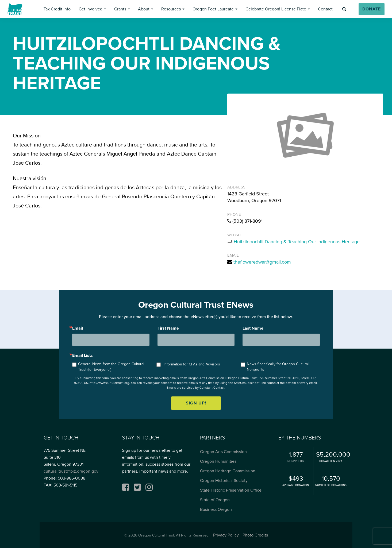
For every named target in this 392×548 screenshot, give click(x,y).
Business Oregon (216, 509)
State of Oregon (215, 500)
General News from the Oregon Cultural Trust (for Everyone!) (111, 367)
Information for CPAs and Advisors (192, 364)
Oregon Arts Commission (223, 452)
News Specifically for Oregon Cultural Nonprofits (278, 367)
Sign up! (196, 403)
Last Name (253, 328)
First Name (168, 328)
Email (78, 328)
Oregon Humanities (218, 461)
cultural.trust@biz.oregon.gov (71, 471)
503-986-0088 (72, 478)
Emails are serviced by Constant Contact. (196, 388)
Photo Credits (255, 535)
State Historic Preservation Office (231, 490)
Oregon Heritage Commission (228, 471)
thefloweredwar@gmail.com (262, 262)
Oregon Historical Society (224, 481)
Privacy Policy (226, 535)
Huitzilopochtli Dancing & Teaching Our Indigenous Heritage (297, 242)
